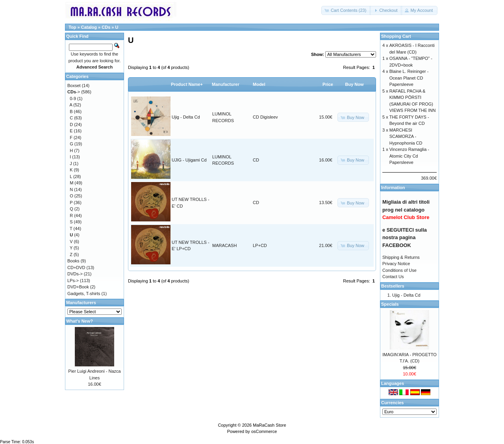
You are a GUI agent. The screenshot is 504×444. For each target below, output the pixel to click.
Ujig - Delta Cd (186, 117)
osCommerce (264, 431)
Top (72, 27)
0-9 (73, 98)
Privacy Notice (396, 264)
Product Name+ (187, 84)
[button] (346, 10)
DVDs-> (75, 274)
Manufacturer (226, 84)
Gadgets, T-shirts (84, 294)
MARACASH (224, 245)
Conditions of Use (399, 270)
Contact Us (393, 277)
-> (74, 92)
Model (259, 84)
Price (328, 84)
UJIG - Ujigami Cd (189, 160)
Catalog (89, 27)
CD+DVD (76, 268)
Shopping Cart (396, 36)
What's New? (80, 321)
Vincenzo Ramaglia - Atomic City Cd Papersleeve (409, 156)
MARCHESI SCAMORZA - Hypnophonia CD (406, 137)
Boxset (74, 85)
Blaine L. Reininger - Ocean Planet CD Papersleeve (409, 78)
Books (73, 261)
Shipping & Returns (401, 257)
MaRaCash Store (269, 425)
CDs (106, 27)
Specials (390, 304)
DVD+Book (78, 287)
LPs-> (73, 281)
